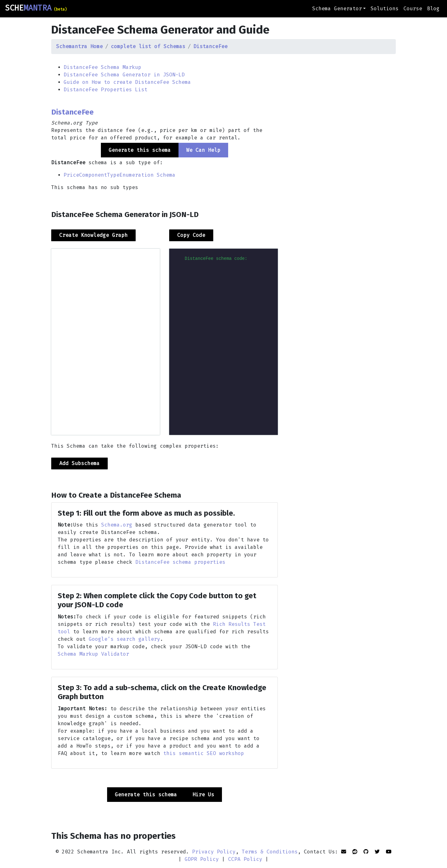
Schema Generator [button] (337, 9)
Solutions (385, 9)
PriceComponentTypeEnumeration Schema (120, 175)
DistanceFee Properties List (106, 90)
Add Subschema (79, 463)
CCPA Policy (245, 859)
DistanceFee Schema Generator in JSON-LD (124, 75)
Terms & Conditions (270, 852)
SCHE (36, 8)
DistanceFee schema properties (180, 562)
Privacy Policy (214, 852)
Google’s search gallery (124, 639)
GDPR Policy (202, 859)
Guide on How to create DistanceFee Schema (127, 82)
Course (413, 9)
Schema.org (117, 525)
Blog (433, 9)
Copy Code (191, 235)
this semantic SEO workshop (204, 753)
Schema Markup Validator (93, 654)
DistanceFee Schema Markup (102, 67)
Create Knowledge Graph (93, 235)
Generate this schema (146, 795)
